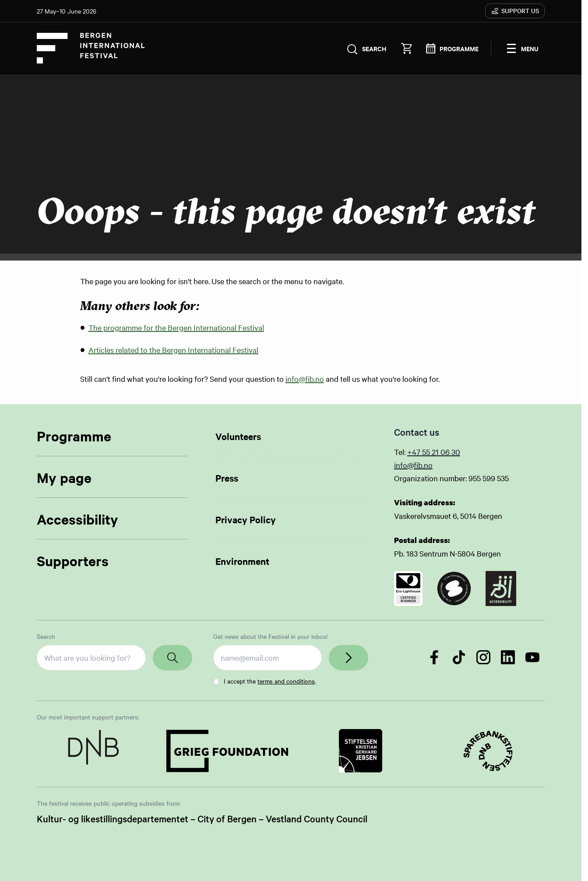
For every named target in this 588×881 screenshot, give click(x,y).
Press (227, 478)
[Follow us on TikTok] (459, 657)
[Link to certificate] (408, 589)
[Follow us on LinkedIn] (508, 657)
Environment (242, 561)
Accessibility (77, 519)
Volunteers (238, 436)
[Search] (173, 658)
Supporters (73, 561)
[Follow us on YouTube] (532, 657)
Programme (74, 436)
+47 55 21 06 (429, 452)
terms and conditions (286, 681)
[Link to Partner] (93, 751)
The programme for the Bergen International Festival (176, 328)
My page (64, 478)
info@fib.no (305, 379)
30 (456, 452)
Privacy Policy (246, 519)
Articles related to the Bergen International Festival (173, 350)
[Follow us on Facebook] (434, 657)
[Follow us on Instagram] (483, 657)
